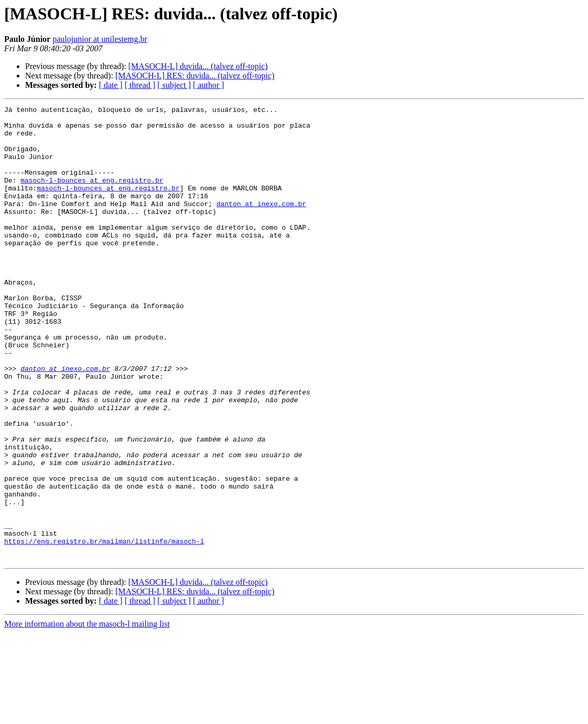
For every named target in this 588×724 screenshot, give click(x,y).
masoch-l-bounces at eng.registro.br (92, 196)
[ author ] (209, 85)
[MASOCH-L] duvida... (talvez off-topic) (198, 66)
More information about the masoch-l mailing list (87, 715)
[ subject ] (174, 85)
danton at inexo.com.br (262, 224)
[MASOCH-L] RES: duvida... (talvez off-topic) (195, 76)
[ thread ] (140, 85)
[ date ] (111, 85)
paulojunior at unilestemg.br (100, 39)
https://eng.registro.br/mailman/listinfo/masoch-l (104, 629)
